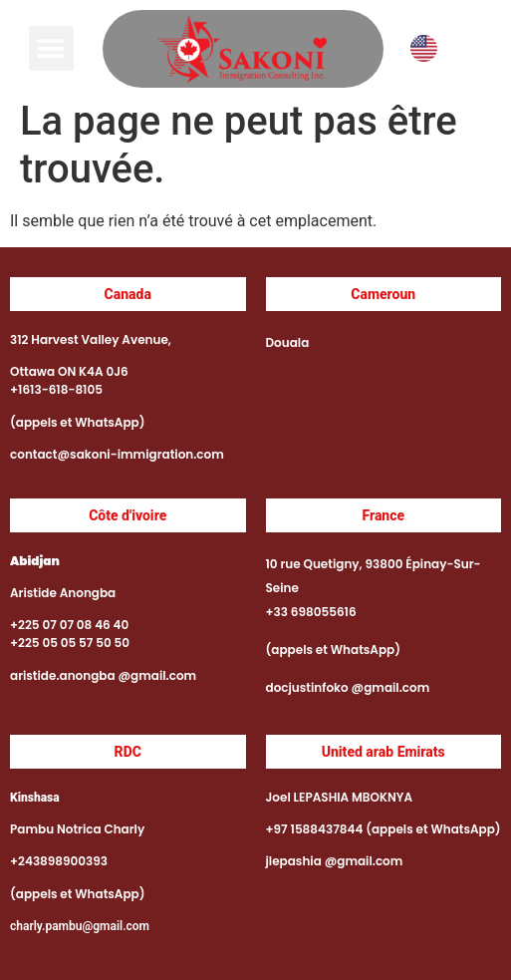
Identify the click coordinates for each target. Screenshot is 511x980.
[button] (51, 48)
